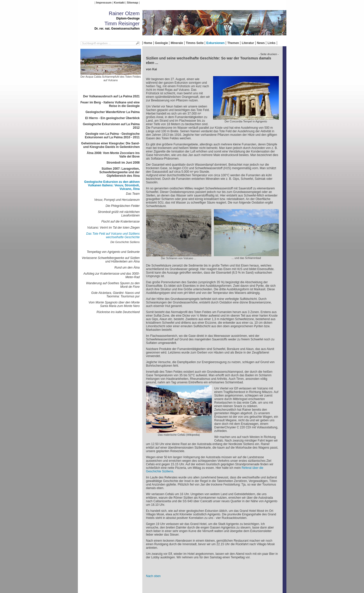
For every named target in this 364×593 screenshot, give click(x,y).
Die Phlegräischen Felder (123, 206)
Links (271, 43)
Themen (233, 43)
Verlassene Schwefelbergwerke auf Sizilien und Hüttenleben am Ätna (111, 260)
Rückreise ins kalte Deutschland (118, 312)
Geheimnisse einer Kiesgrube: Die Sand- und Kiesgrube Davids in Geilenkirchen (110, 145)
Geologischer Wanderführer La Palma (112, 112)
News (261, 43)
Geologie (161, 43)
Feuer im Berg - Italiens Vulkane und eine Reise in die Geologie (110, 104)
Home (148, 43)
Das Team (133, 194)
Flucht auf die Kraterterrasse (120, 222)
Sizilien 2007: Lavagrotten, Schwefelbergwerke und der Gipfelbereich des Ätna (119, 172)
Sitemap (132, 3)
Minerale (177, 43)
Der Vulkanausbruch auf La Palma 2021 (111, 96)
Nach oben (153, 576)
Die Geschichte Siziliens (125, 242)
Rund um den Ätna (127, 268)
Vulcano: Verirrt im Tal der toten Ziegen (113, 228)
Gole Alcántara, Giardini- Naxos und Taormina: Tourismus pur (116, 295)
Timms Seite (195, 43)
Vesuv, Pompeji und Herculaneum (117, 200)
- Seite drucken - (269, 54)
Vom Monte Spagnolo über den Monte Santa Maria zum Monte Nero (114, 304)
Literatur (248, 43)
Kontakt (119, 3)
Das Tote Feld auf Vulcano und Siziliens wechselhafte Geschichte (113, 235)
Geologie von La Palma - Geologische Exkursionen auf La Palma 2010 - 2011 (112, 136)
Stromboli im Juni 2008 (123, 163)
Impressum (104, 3)
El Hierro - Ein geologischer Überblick (112, 118)
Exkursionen (215, 43)
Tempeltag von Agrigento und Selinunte (113, 252)
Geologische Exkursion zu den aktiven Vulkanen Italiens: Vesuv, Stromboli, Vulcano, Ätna (112, 185)
